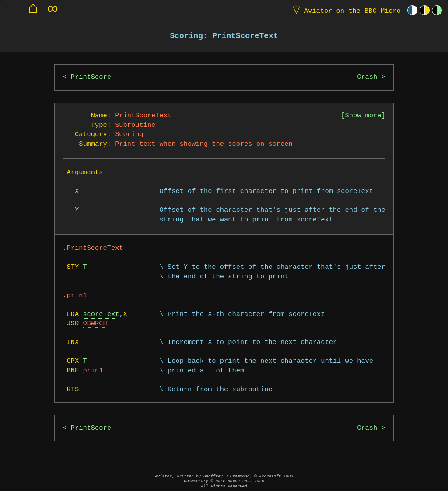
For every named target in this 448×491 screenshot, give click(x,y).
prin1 (93, 371)
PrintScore (91, 77)
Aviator (345, 10)
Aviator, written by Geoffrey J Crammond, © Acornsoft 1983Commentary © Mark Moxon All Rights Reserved (224, 481)
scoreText (101, 314)
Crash (367, 77)
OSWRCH (95, 324)
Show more (363, 116)
